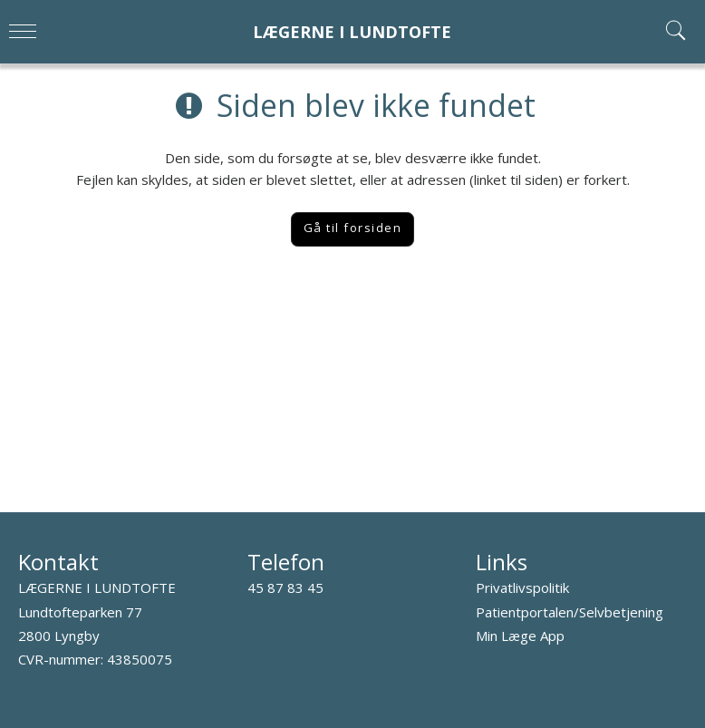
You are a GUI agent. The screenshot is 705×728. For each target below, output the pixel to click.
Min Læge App (520, 636)
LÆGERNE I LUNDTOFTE (352, 32)
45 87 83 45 (285, 587)
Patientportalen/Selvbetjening (570, 612)
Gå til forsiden (353, 228)
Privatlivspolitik (522, 587)
